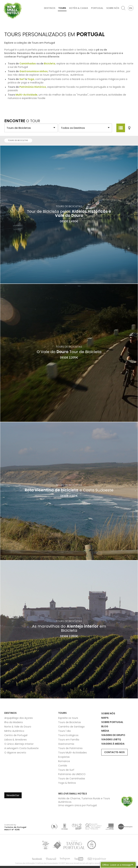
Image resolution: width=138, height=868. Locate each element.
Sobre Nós (113, 8)
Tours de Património (70, 748)
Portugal (97, 8)
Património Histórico (33, 87)
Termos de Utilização (25, 863)
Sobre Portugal (112, 722)
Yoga (31, 79)
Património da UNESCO (72, 774)
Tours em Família (69, 740)
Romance (64, 761)
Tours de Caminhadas (72, 779)
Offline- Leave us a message (117, 865)
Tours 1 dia (64, 731)
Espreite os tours (68, 718)
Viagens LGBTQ (111, 739)
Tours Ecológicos (68, 735)
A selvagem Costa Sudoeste (21, 748)
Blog (105, 726)
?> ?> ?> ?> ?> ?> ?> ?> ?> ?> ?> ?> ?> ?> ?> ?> (31, 128)
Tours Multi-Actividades (72, 753)
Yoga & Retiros (67, 783)
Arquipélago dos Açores (19, 718)
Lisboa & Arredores (15, 740)
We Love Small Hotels (4, 2)
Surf (22, 79)
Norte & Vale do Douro (18, 727)
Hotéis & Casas (79, 8)
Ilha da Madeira (14, 722)
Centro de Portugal (16, 735)
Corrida (63, 766)
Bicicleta (50, 64)
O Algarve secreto (15, 753)
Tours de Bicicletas (19, 140)
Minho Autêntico (14, 731)
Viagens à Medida (113, 744)
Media (105, 731)
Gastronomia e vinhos (34, 71)
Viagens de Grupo (113, 735)
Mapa (105, 718)
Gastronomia (66, 744)
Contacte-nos (114, 752)
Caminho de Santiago (71, 727)
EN (131, 8)
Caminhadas (28, 64)
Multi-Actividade (26, 95)
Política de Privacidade (47, 863)
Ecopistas (64, 757)
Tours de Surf (66, 770)
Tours (62, 8)
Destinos (50, 8)
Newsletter (13, 795)
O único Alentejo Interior (19, 744)
